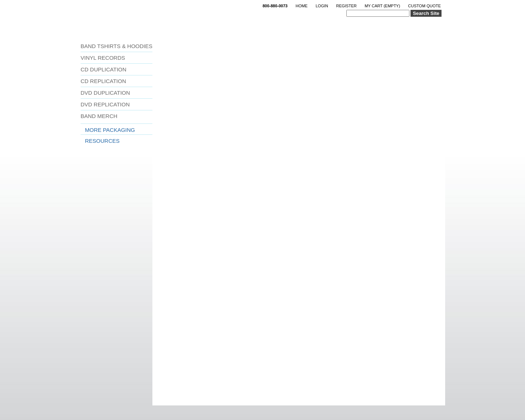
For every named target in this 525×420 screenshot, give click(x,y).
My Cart (382, 6)
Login (322, 6)
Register (346, 6)
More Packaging (110, 130)
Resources (102, 141)
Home (302, 6)
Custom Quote (424, 6)
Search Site (426, 13)
